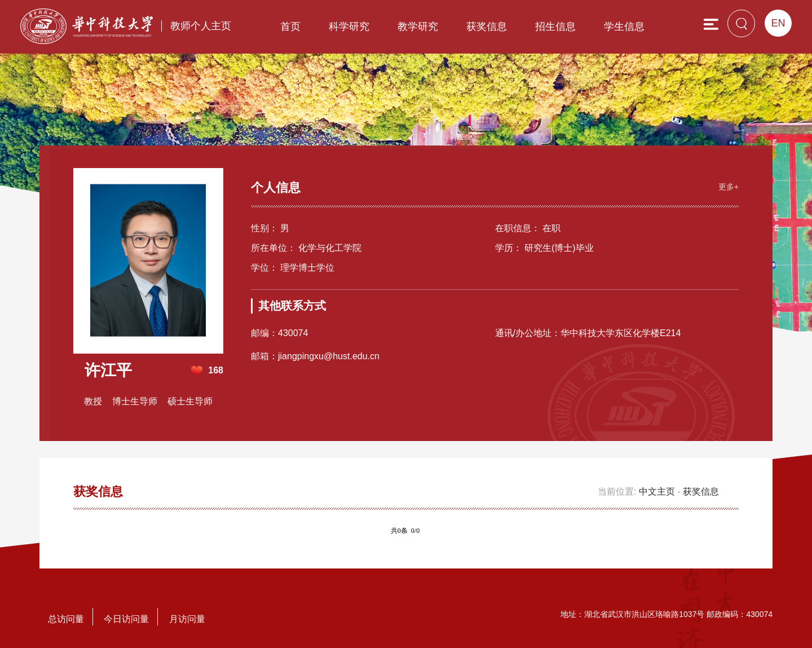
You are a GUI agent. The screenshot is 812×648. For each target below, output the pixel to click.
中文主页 (657, 491)
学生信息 (624, 27)
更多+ (729, 187)
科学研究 (349, 27)
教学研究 (418, 27)
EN (778, 23)
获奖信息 (487, 27)
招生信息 (555, 27)
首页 (290, 27)
